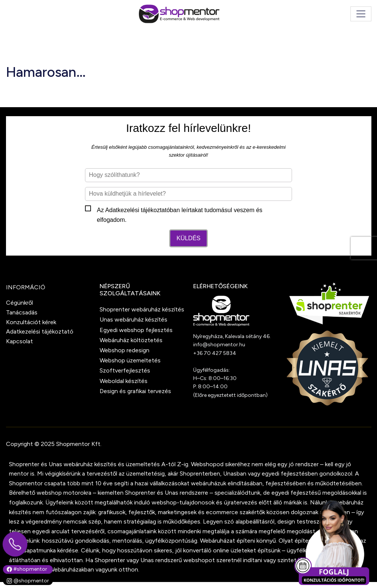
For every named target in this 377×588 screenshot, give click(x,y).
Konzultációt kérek (31, 322)
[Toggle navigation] (361, 14)
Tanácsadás (22, 312)
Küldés (188, 238)
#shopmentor (27, 569)
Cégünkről (19, 303)
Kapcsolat (19, 341)
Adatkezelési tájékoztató (138, 210)
